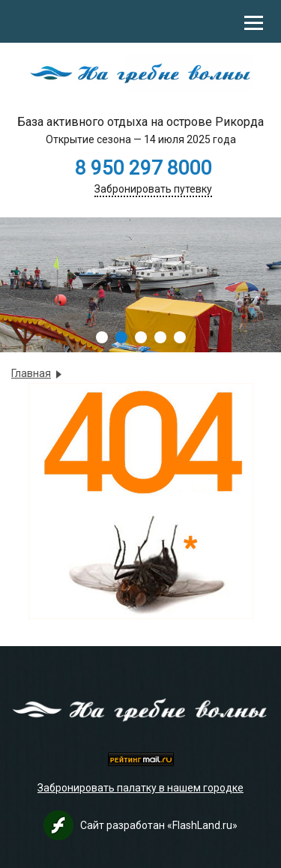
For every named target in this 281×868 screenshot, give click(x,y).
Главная (31, 373)
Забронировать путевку (153, 189)
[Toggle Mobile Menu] (254, 22)
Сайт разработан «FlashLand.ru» (159, 825)
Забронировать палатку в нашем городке (140, 788)
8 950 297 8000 (143, 168)
